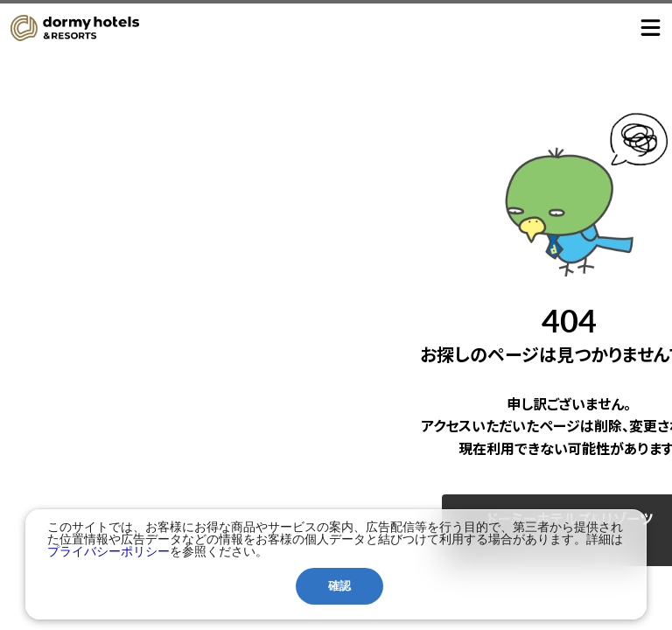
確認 (339, 586)
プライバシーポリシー (108, 551)
